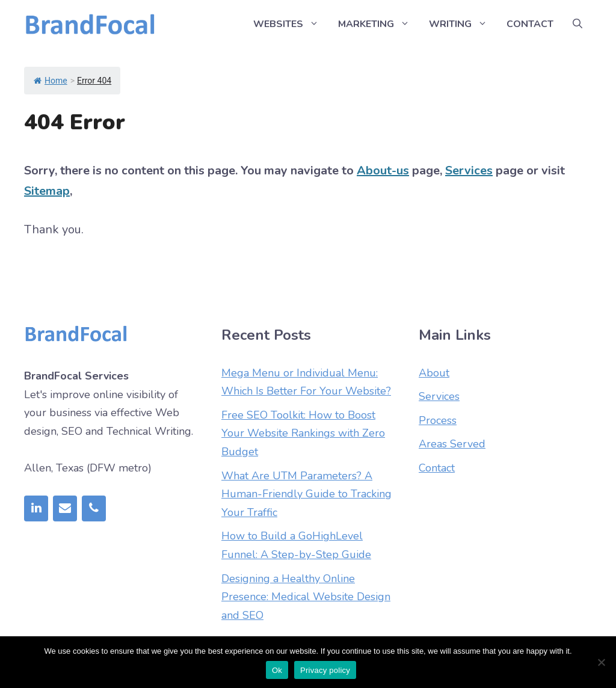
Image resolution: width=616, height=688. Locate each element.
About (434, 373)
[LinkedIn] (36, 508)
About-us (383, 170)
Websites (291, 24)
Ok (277, 670)
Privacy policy (325, 670)
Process (438, 420)
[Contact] (65, 508)
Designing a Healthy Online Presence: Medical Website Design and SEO (306, 597)
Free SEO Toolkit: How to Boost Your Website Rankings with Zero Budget (303, 433)
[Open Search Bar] (577, 24)
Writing (463, 24)
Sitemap (47, 191)
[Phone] (94, 508)
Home (51, 81)
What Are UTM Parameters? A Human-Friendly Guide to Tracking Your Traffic (306, 494)
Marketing (379, 24)
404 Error (75, 122)
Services (469, 170)
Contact (530, 24)
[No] (601, 662)
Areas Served (452, 444)
